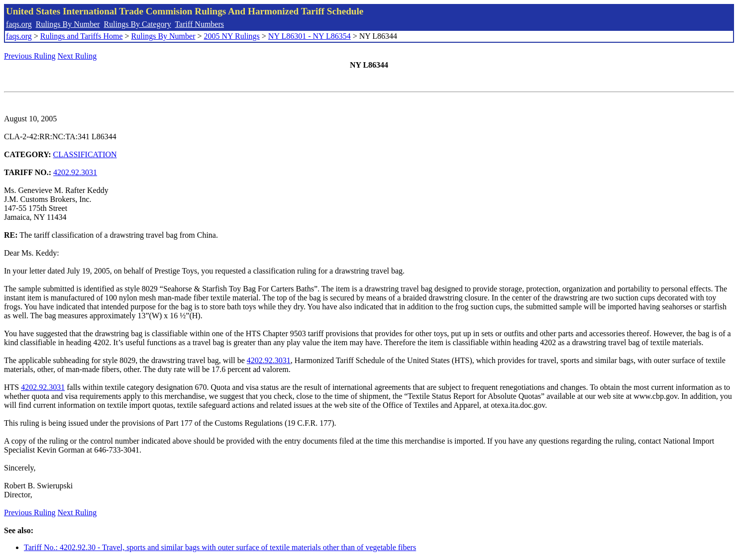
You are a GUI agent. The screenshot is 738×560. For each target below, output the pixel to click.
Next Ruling (77, 56)
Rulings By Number (68, 24)
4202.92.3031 (75, 172)
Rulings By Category (138, 24)
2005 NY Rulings (232, 36)
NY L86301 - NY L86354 (310, 36)
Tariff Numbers (199, 24)
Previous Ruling (30, 56)
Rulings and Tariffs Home (82, 36)
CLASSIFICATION (85, 154)
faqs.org (19, 24)
